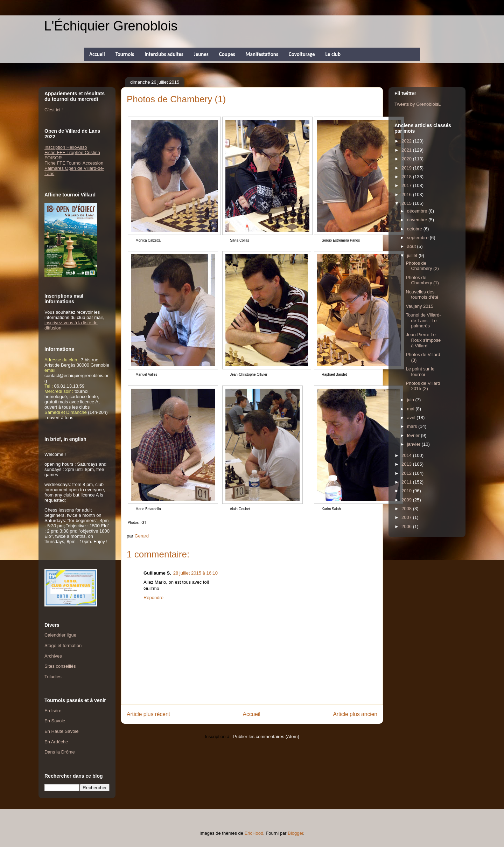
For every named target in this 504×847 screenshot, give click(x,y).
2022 (407, 141)
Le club (333, 54)
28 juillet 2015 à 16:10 (195, 573)
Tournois (125, 54)
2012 (407, 473)
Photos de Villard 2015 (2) (423, 386)
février (414, 435)
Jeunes (201, 54)
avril (412, 418)
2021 (407, 150)
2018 (407, 177)
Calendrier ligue (60, 635)
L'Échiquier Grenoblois (111, 26)
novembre (418, 220)
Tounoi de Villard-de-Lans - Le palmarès (423, 320)
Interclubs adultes (164, 54)
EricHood (254, 833)
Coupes (227, 54)
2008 (407, 509)
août (412, 246)
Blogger (295, 833)
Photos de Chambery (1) (422, 280)
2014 (407, 455)
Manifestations (262, 54)
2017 (407, 185)
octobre (415, 229)
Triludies (53, 677)
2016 (407, 195)
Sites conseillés (60, 666)
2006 (407, 526)
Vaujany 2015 (419, 306)
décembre (418, 211)
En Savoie (55, 721)
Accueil (97, 54)
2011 (407, 482)
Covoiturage (302, 54)
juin (411, 400)
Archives (53, 656)
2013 (407, 464)
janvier (414, 444)
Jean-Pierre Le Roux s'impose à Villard (423, 340)
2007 (407, 517)
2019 (407, 168)
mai (411, 409)
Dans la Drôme (60, 752)
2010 (407, 491)
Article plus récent (148, 714)
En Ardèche (56, 742)
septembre (418, 238)
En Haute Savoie (62, 731)
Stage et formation (63, 645)
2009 (407, 500)
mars (413, 426)
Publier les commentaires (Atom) (266, 737)
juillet (413, 255)
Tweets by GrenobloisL (418, 104)
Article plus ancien (355, 714)
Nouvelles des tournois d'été (422, 295)
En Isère (53, 711)
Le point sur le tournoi (420, 372)
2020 (407, 159)
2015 (407, 203)
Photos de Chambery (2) (422, 266)
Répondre (153, 598)
